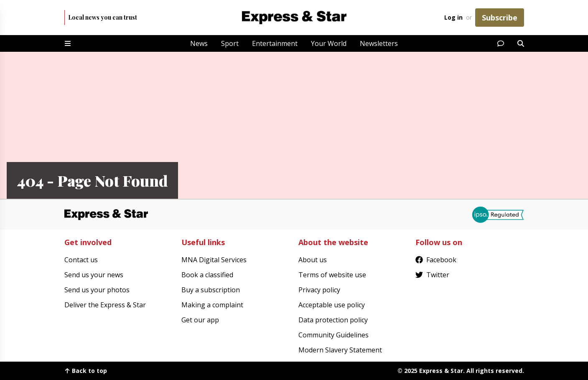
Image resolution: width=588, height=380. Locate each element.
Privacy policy (319, 290)
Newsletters (379, 43)
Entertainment (275, 43)
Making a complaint (212, 305)
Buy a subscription (211, 290)
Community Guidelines (333, 335)
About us (313, 260)
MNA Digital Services (214, 260)
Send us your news (94, 275)
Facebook (436, 260)
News (199, 43)
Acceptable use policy (332, 305)
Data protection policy (333, 320)
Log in (453, 17)
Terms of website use (332, 275)
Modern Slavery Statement (340, 350)
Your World (329, 43)
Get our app (200, 320)
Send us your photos (97, 290)
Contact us (81, 260)
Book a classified (207, 275)
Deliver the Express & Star (105, 305)
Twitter (432, 275)
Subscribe (500, 18)
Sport (230, 43)
